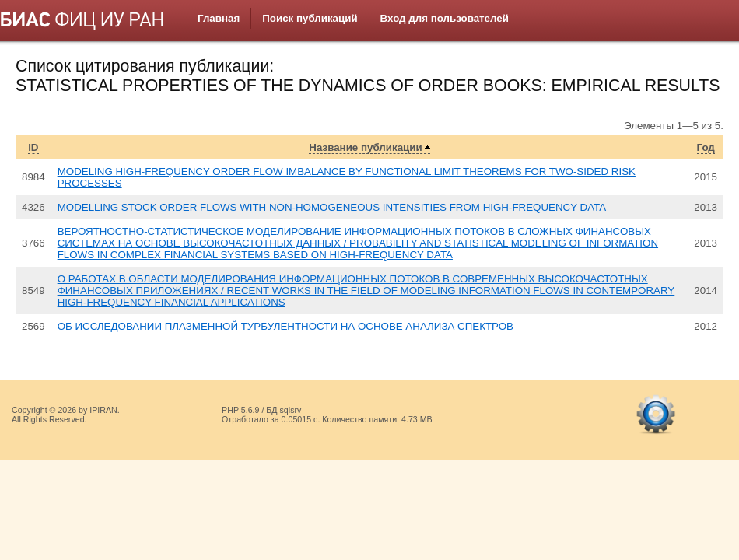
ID (33, 147)
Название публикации (365, 147)
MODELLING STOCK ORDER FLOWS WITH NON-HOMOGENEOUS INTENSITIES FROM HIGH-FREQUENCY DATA (332, 207)
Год (706, 147)
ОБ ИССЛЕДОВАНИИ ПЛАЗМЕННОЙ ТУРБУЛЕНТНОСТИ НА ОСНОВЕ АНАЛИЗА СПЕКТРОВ (285, 326)
